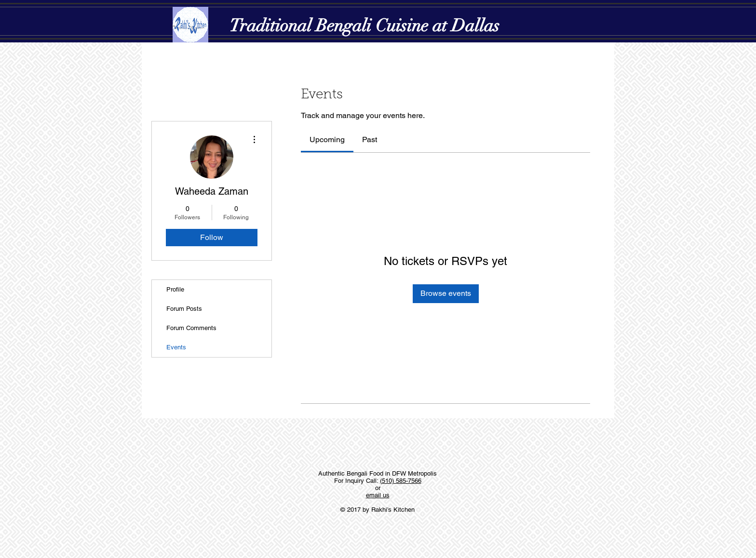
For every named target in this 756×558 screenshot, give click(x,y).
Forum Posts (184, 309)
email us (378, 495)
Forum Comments (191, 328)
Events (176, 347)
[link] (327, 139)
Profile (175, 289)
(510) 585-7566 (401, 481)
